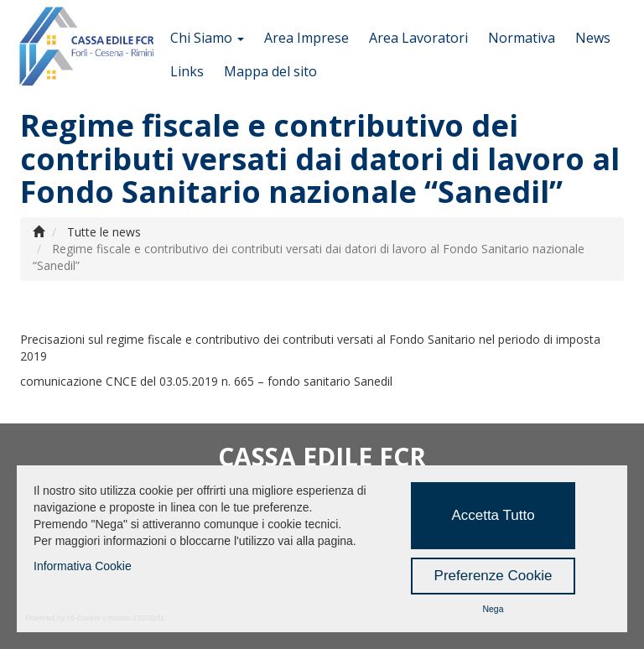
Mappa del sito (270, 71)
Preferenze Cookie (493, 576)
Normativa (522, 38)
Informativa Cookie (83, 566)
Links (187, 71)
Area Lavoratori (418, 38)
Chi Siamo (207, 38)
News (593, 38)
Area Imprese (306, 38)
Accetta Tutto (493, 515)
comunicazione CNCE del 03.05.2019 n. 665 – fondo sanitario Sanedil (206, 381)
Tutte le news (104, 232)
